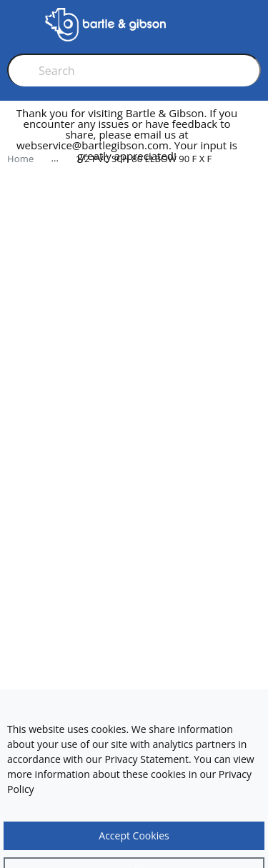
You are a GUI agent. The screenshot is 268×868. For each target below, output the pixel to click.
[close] (257, 141)
